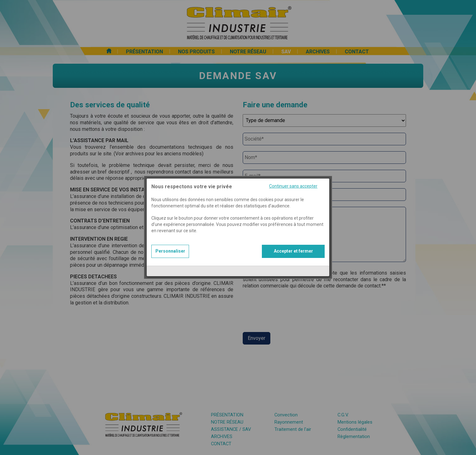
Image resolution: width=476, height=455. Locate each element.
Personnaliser (170, 242)
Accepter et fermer (293, 242)
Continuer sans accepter (293, 177)
